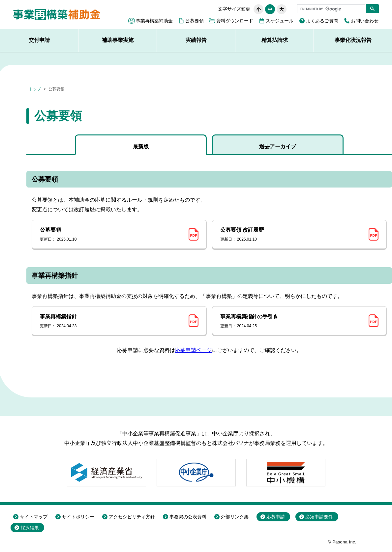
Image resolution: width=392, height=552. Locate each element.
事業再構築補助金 (154, 21)
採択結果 (30, 528)
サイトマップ (34, 517)
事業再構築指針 (112, 321)
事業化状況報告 (353, 40)
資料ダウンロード (235, 21)
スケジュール (280, 21)
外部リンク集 (235, 517)
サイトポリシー (78, 517)
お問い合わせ (365, 21)
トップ (35, 89)
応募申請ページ (194, 350)
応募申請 (276, 517)
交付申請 (39, 40)
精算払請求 (275, 40)
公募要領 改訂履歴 (292, 235)
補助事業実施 (118, 40)
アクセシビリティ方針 (132, 517)
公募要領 (195, 21)
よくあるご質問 (322, 21)
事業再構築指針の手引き (292, 321)
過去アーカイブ (278, 146)
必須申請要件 (319, 517)
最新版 (141, 146)
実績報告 (196, 40)
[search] (331, 9)
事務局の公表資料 (188, 517)
